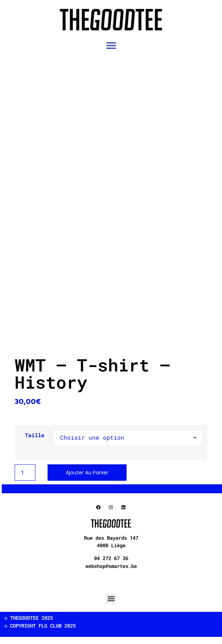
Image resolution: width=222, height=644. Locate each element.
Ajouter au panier (87, 473)
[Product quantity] (25, 473)
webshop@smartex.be (111, 566)
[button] (111, 46)
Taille (35, 435)
